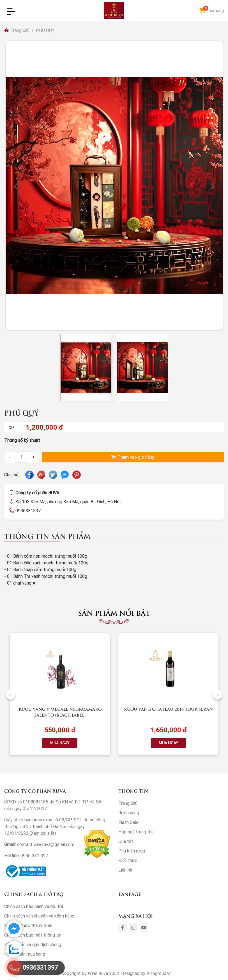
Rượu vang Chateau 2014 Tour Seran (168, 709)
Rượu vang (129, 813)
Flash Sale (128, 822)
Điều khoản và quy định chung (33, 944)
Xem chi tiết (43, 833)
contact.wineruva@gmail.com (46, 844)
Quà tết (126, 841)
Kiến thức (128, 860)
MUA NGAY (60, 743)
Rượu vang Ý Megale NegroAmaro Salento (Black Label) (60, 712)
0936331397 (28, 511)
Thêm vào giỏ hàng (133, 457)
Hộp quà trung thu (136, 832)
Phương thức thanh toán (28, 925)
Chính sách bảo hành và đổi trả (34, 906)
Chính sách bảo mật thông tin (33, 935)
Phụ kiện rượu (132, 851)
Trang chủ (17, 30)
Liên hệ (125, 870)
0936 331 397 (34, 856)
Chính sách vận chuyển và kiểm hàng (39, 916)
